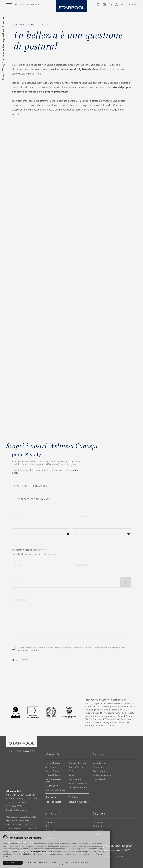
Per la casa (20, 4)
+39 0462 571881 (16, 806)
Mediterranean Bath (53, 780)
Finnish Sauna (53, 763)
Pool (71, 771)
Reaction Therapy (77, 763)
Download (51, 830)
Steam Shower (53, 786)
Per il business (33, 4)
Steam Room (52, 771)
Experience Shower (55, 790)
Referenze (51, 826)
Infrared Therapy (54, 775)
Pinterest (97, 826)
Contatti (104, 5)
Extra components (78, 787)
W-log (3, 67)
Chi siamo (50, 822)
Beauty (43, 25)
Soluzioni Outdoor (79, 802)
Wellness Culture (25, 25)
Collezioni (74, 797)
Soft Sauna (51, 767)
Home (3, 76)
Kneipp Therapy (77, 767)
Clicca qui (106, 856)
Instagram (98, 830)
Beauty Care (75, 779)
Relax (71, 775)
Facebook (98, 822)
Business (41, 486)
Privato (22, 486)
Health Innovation (78, 783)
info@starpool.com (21, 810)
